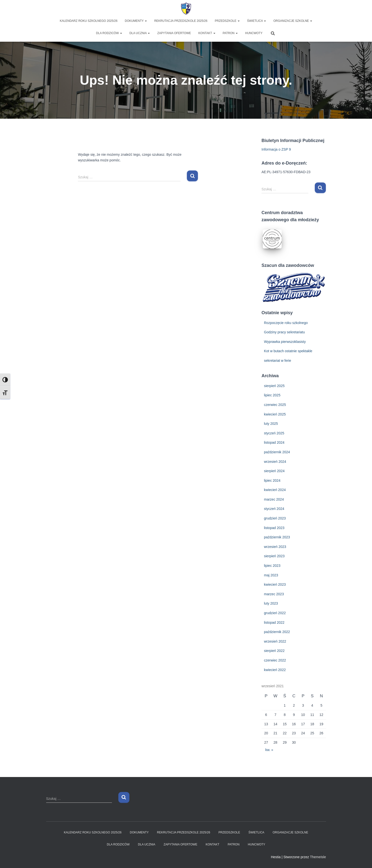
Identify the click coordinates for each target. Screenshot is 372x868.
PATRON (230, 33)
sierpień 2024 (274, 471)
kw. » (269, 750)
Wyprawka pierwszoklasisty (285, 342)
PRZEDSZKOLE (227, 21)
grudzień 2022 (275, 613)
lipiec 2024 (272, 480)
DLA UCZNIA (140, 33)
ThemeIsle (318, 857)
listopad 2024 (274, 442)
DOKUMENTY (136, 21)
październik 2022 (277, 632)
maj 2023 (271, 575)
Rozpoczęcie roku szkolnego (286, 323)
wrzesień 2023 (275, 547)
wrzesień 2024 (275, 462)
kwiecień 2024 (275, 490)
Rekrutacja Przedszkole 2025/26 (181, 21)
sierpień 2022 (274, 651)
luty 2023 (271, 603)
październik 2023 (277, 537)
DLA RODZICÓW (109, 33)
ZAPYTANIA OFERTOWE (174, 33)
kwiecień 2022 (275, 670)
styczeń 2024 (274, 509)
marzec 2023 (274, 594)
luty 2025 (271, 424)
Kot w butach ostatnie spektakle (288, 351)
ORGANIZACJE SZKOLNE (293, 21)
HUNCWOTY (254, 33)
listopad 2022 (274, 622)
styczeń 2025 (274, 433)
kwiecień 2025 (275, 414)
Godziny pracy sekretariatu (284, 332)
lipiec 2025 (272, 395)
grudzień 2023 (275, 518)
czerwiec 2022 (275, 660)
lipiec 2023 (272, 566)
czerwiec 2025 (275, 405)
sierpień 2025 (274, 386)
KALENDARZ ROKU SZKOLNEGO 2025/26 (89, 21)
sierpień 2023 (274, 556)
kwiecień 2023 (275, 584)
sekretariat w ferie (277, 361)
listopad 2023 (274, 528)
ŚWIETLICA (256, 21)
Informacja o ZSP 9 (276, 149)
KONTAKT (207, 33)
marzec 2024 (274, 499)
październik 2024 (277, 452)
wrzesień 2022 (275, 641)
